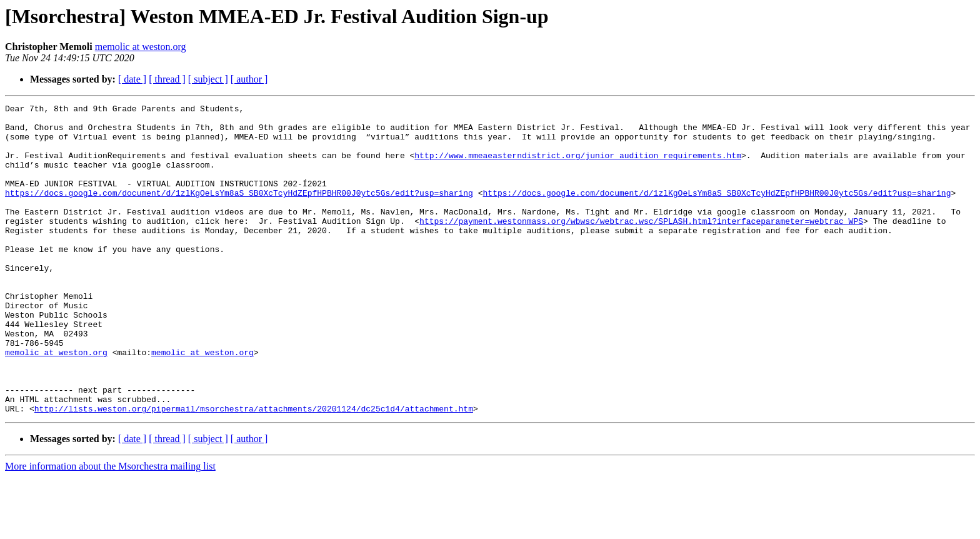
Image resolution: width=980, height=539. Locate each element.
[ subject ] (208, 79)
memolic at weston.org (141, 47)
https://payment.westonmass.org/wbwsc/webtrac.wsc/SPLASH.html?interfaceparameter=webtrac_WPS (641, 245)
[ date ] (132, 79)
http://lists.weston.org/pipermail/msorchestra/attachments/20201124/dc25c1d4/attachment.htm (254, 470)
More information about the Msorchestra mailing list (110, 528)
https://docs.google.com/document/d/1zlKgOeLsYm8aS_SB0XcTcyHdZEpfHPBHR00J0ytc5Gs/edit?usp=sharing (239, 211)
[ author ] (249, 79)
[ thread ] (167, 79)
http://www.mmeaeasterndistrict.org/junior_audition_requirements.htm (578, 166)
